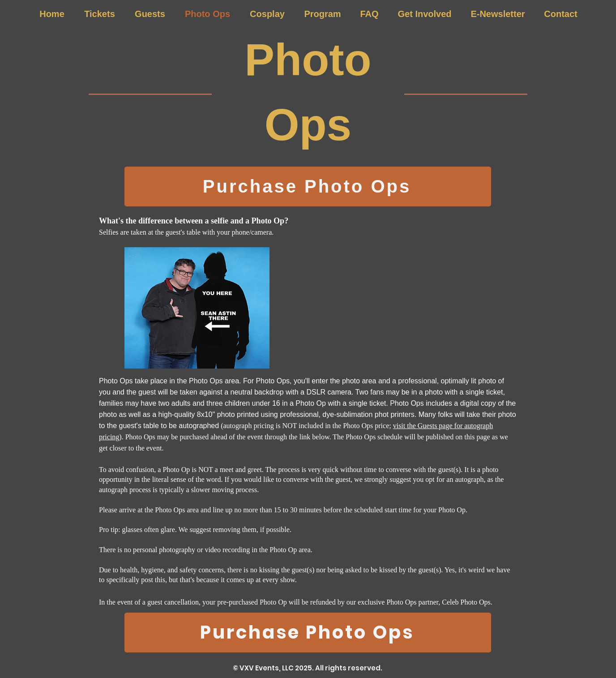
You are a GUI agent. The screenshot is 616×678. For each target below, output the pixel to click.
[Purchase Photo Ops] (308, 187)
